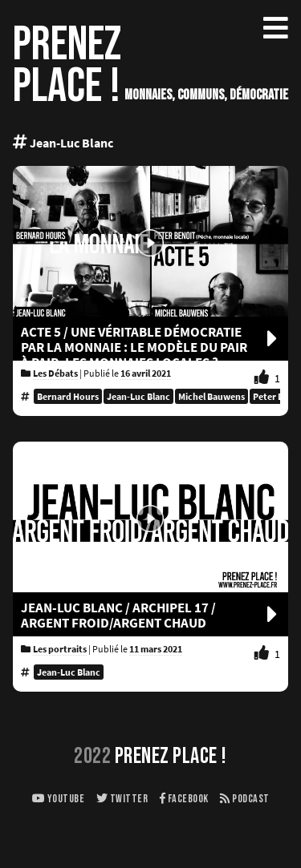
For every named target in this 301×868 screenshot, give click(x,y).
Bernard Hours (68, 396)
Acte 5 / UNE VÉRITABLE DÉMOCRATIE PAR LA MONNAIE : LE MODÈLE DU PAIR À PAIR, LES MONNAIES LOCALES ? (150, 347)
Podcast (245, 799)
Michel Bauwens (212, 396)
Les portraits (60, 649)
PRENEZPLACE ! (67, 66)
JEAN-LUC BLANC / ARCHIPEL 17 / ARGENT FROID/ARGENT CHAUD (150, 616)
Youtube (59, 799)
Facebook (184, 799)
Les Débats (55, 373)
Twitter (122, 799)
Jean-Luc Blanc (138, 396)
